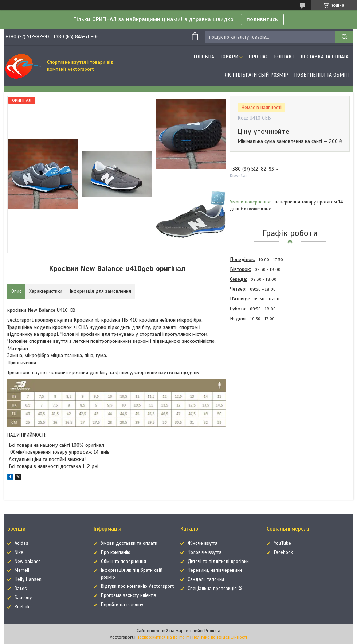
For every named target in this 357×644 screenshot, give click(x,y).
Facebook (283, 552)
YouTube (283, 543)
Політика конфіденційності (220, 637)
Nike (19, 552)
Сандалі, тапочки (206, 579)
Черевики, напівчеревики (215, 570)
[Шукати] (344, 37)
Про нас (258, 57)
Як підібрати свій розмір (256, 75)
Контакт (284, 57)
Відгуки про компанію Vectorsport (138, 586)
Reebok (22, 607)
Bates (21, 589)
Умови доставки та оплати (129, 543)
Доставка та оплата (324, 57)
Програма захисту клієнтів (129, 595)
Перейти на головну (122, 605)
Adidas (21, 543)
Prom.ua (212, 631)
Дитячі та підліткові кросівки (218, 562)
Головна (204, 57)
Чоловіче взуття (205, 552)
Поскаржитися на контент (163, 637)
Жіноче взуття (203, 543)
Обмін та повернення (123, 562)
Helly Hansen (28, 579)
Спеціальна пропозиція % (215, 589)
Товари (229, 57)
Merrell (22, 570)
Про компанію (116, 552)
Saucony (23, 598)
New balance (28, 562)
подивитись (262, 19)
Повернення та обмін (321, 75)
